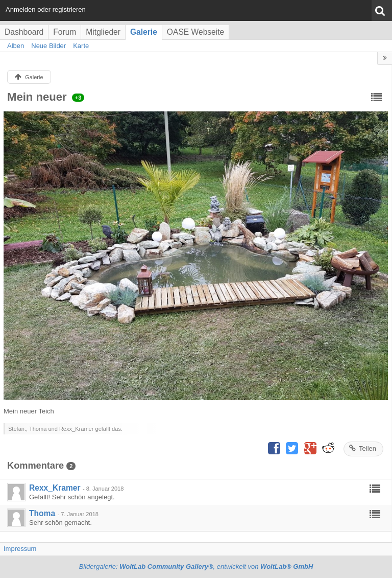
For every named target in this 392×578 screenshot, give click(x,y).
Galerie (144, 32)
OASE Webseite (195, 32)
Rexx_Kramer (55, 488)
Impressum (20, 549)
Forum (65, 32)
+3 (78, 98)
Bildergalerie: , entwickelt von (196, 567)
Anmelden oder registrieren (46, 9)
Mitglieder (103, 32)
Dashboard (24, 32)
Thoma (42, 513)
